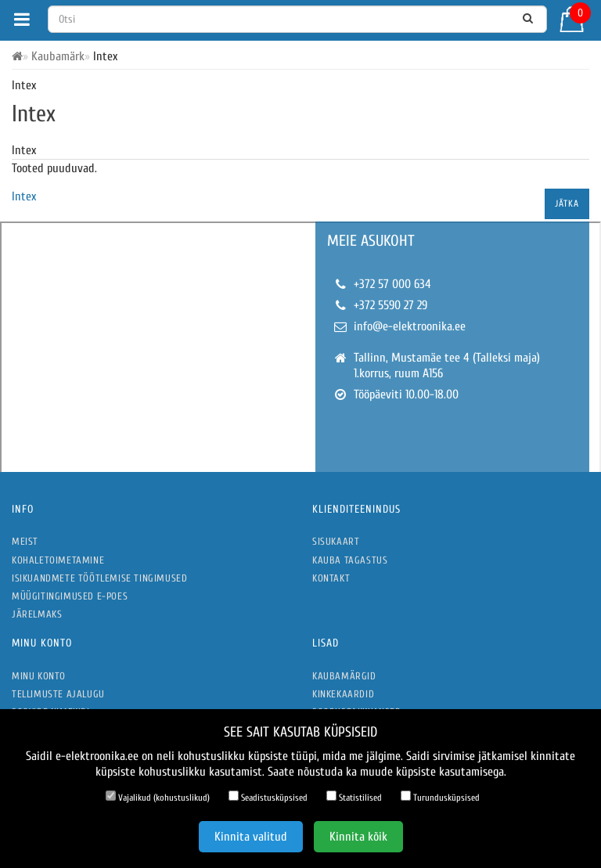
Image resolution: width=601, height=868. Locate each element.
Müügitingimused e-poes (70, 596)
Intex (24, 196)
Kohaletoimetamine (58, 560)
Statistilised (354, 797)
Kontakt (331, 578)
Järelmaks (37, 614)
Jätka (567, 203)
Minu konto (39, 676)
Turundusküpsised (440, 797)
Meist (25, 541)
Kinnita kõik (358, 837)
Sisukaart (336, 541)
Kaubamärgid (344, 676)
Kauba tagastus (350, 560)
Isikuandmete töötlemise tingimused (99, 578)
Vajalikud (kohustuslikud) (158, 797)
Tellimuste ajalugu (58, 694)
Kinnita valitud (251, 837)
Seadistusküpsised (268, 797)
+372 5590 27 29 (390, 305)
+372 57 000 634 (392, 284)
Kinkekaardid (343, 694)
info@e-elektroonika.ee (410, 326)
